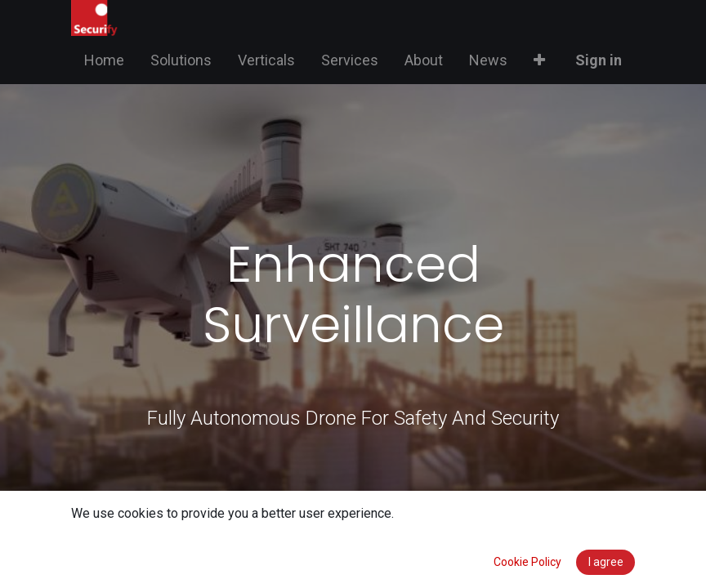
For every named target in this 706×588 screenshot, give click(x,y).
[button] (539, 60)
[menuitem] (104, 60)
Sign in (599, 60)
